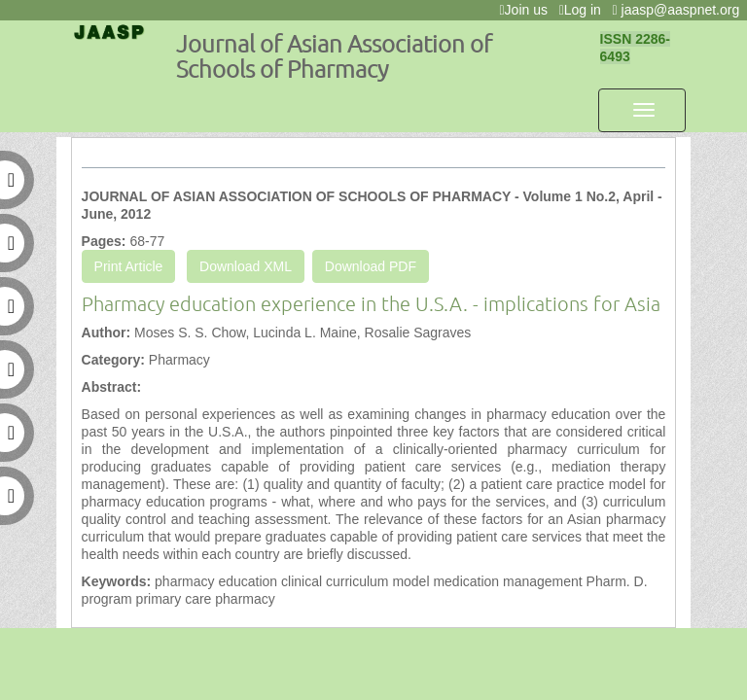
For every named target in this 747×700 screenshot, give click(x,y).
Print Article (129, 266)
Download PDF (371, 266)
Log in (584, 10)
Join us (527, 10)
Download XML (246, 266)
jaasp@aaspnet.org (680, 10)
